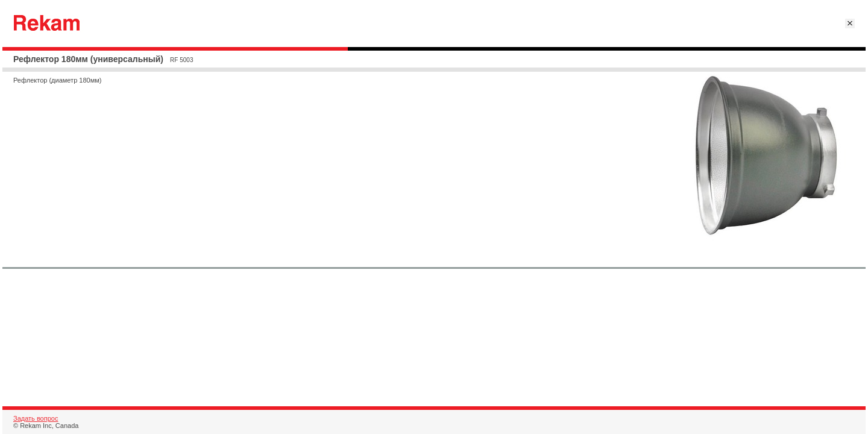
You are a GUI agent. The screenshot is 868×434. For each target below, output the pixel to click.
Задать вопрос (36, 418)
